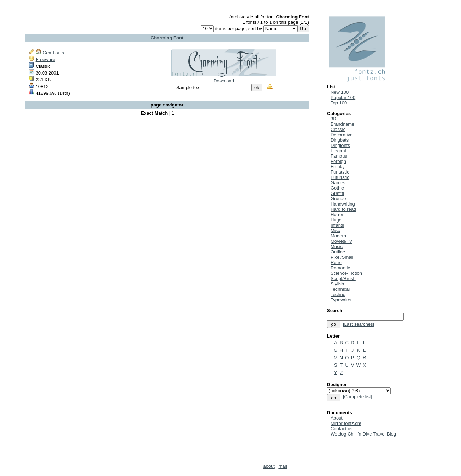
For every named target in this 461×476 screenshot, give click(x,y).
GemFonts (53, 53)
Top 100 (339, 103)
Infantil (337, 225)
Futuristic (340, 177)
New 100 (340, 92)
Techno (338, 294)
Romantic (340, 268)
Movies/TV (341, 241)
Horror (337, 215)
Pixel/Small (342, 257)
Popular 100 (343, 97)
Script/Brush (343, 278)
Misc (335, 231)
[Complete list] (357, 397)
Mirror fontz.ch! (346, 423)
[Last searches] (359, 324)
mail (283, 466)
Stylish (337, 284)
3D (334, 119)
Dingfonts (340, 145)
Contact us (341, 429)
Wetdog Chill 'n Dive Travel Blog (363, 434)
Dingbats (340, 140)
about (269, 466)
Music (337, 247)
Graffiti (337, 193)
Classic (338, 129)
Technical (340, 289)
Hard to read (343, 209)
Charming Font (167, 38)
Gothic (337, 188)
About (337, 418)
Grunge (338, 199)
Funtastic (340, 172)
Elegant (338, 151)
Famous (339, 156)
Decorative (341, 135)
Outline (338, 252)
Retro (336, 262)
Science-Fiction (346, 273)
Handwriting (343, 204)
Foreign (338, 161)
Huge (336, 220)
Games (338, 183)
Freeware (46, 59)
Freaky (338, 167)
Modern (338, 236)
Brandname (342, 124)
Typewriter (341, 300)
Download (224, 81)
